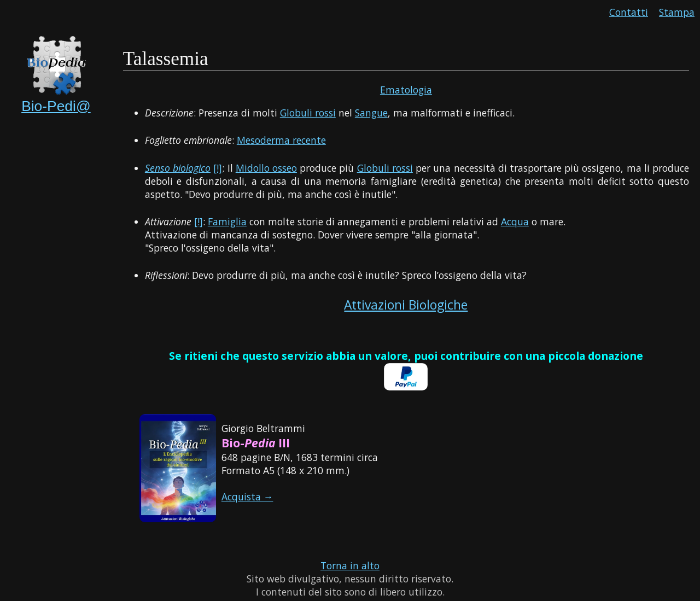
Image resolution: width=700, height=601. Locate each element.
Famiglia (227, 221)
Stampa (677, 12)
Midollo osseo (266, 168)
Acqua (515, 221)
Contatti (629, 12)
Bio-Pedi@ (56, 106)
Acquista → (247, 497)
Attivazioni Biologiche (406, 305)
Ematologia (406, 90)
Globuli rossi (308, 113)
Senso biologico (178, 168)
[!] (218, 168)
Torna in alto (350, 565)
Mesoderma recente (281, 140)
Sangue (371, 113)
